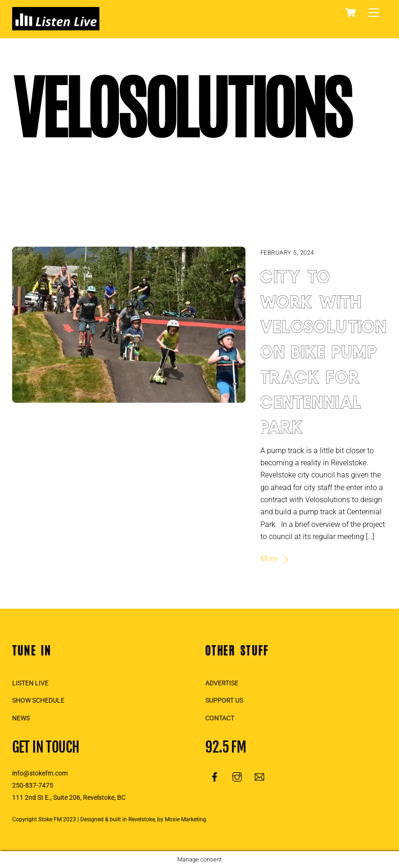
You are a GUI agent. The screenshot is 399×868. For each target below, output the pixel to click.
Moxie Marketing (185, 819)
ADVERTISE (222, 683)
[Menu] (374, 13)
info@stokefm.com (40, 773)
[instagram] (237, 776)
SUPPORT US (224, 701)
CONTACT (220, 718)
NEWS (21, 718)
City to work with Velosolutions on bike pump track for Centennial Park (329, 349)
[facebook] (215, 776)
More (269, 559)
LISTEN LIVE (30, 683)
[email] (259, 776)
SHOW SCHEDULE (38, 701)
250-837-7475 (33, 786)
